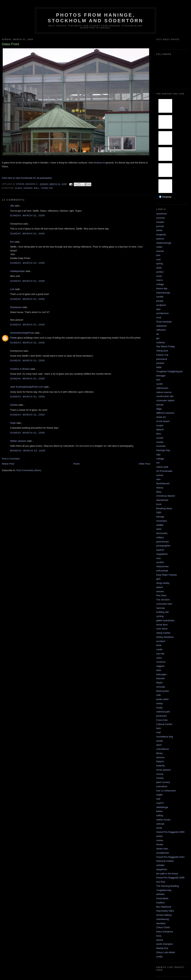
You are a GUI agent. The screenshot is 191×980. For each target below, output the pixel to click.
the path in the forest (167, 874)
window (160, 363)
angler (160, 795)
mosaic (160, 778)
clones (160, 840)
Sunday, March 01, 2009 (27, 215)
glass (19, 188)
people (160, 301)
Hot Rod (161, 882)
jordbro (160, 272)
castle (159, 649)
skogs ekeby (163, 583)
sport (159, 745)
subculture (162, 786)
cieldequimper (17, 271)
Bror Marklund (164, 907)
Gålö (159, 512)
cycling (160, 616)
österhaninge (163, 293)
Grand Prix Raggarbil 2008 (170, 878)
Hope (13, 423)
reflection (161, 330)
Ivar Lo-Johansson (166, 791)
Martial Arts (162, 948)
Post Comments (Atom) (29, 470)
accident (161, 641)
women (160, 591)
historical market (165, 861)
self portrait (162, 571)
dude (159, 268)
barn (159, 728)
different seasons (165, 413)
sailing (160, 815)
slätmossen (162, 388)
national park (163, 712)
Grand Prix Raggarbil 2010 (170, 857)
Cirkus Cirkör (163, 927)
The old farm (163, 600)
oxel (158, 259)
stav (158, 479)
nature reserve (164, 392)
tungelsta (161, 234)
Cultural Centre (164, 724)
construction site (165, 396)
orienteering (163, 919)
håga (159, 409)
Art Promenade (164, 471)
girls (158, 579)
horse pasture (164, 770)
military (160, 537)
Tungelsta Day (164, 890)
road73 (160, 803)
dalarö (160, 587)
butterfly (160, 766)
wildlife (160, 525)
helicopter (161, 674)
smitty (159, 957)
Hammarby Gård (165, 911)
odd (158, 799)
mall (37, 188)
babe (159, 367)
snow (159, 276)
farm (159, 434)
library (159, 753)
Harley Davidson (165, 637)
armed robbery (164, 915)
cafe (159, 695)
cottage (160, 459)
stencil (160, 940)
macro (160, 280)
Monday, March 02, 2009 (28, 451)
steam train (162, 849)
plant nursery (163, 782)
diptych (160, 429)
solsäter (160, 865)
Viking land (162, 351)
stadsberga (162, 807)
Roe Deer (161, 595)
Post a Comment (11, 459)
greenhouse (163, 542)
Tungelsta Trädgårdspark (169, 371)
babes (159, 811)
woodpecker (163, 853)
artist (159, 529)
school (160, 475)
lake (158, 309)
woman (160, 251)
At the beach (163, 421)
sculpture (161, 305)
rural (159, 317)
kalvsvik (160, 678)
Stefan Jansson (18, 441)
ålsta (159, 492)
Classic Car (162, 355)
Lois (12, 289)
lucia (159, 936)
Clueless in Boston (20, 369)
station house (163, 820)
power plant (162, 699)
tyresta (160, 405)
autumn (160, 239)
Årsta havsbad (164, 322)
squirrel (160, 550)
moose (160, 774)
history (160, 488)
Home (77, 464)
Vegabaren (162, 554)
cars (159, 558)
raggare (160, 666)
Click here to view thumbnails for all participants (27, 178)
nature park (162, 467)
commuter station (165, 400)
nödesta (160, 342)
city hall (160, 654)
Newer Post (8, 464)
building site (163, 612)
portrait (160, 226)
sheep (159, 703)
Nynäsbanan (163, 483)
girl (158, 338)
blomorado (162, 533)
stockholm (162, 214)
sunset (160, 438)
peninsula (161, 716)
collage (160, 284)
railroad (160, 824)
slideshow (161, 326)
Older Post (144, 464)
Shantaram (16, 307)
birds (159, 645)
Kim (12, 242)
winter (159, 230)
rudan (159, 247)
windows (98, 163)
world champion (165, 944)
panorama (162, 359)
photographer (163, 546)
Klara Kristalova (165, 932)
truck (159, 504)
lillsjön (159, 683)
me (158, 463)
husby (159, 708)
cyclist (159, 384)
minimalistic (162, 898)
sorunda (161, 687)
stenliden (161, 923)
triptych (160, 761)
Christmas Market (166, 496)
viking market (163, 633)
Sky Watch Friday (165, 346)
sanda (159, 741)
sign (158, 454)
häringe (160, 517)
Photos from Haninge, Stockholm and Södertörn (96, 18)
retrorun (160, 757)
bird (158, 380)
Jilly (12, 206)
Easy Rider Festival (166, 575)
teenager (161, 376)
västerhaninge (164, 243)
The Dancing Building (168, 886)
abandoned (162, 500)
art (158, 334)
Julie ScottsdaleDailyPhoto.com (27, 387)
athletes (160, 894)
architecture (162, 313)
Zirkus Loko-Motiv (166, 952)
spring (159, 263)
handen (28, 188)
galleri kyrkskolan (165, 620)
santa (159, 828)
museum (161, 662)
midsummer (162, 566)
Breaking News (164, 508)
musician (161, 446)
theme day (47, 188)
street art (161, 417)
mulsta (160, 442)
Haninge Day (163, 450)
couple (160, 425)
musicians (162, 521)
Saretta (14, 405)
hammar (161, 608)
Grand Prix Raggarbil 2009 (170, 832)
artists (159, 836)
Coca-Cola (162, 720)
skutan (160, 844)
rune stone (162, 629)
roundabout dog (165, 737)
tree (158, 255)
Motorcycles (163, 691)
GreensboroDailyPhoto (22, 333)
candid (160, 297)
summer (161, 218)
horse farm (162, 625)
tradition (160, 903)
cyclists (160, 562)
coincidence (163, 749)
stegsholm (162, 869)
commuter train (164, 604)
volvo (159, 658)
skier (159, 670)
